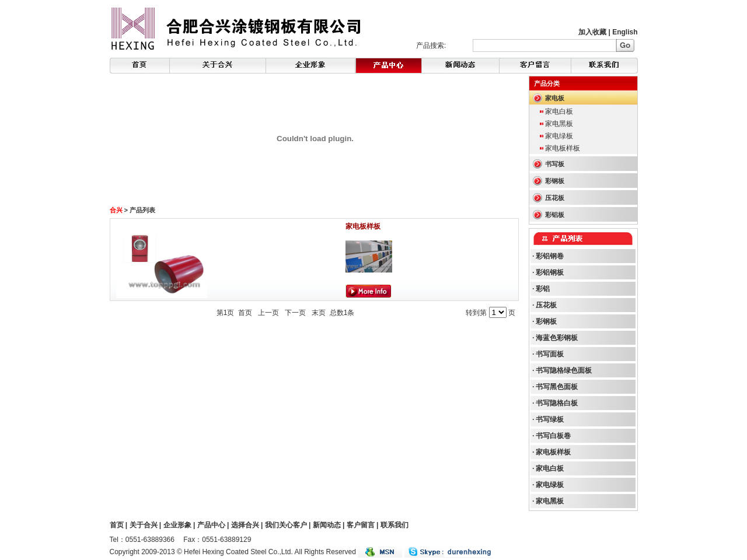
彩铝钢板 (550, 272)
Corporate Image (310, 66)
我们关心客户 (286, 525)
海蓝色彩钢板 (557, 338)
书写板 (555, 164)
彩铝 (543, 289)
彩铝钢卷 (550, 256)
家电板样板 (363, 226)
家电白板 (559, 111)
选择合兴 (245, 525)
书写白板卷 (553, 436)
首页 (117, 525)
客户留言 (361, 525)
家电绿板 (559, 136)
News (388, 66)
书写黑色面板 (557, 387)
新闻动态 (327, 525)
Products (460, 66)
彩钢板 (555, 181)
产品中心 (211, 525)
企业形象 (177, 525)
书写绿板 (550, 419)
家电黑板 (559, 124)
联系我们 (395, 525)
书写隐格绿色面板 (564, 370)
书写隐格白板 (557, 403)
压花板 (555, 198)
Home (140, 66)
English (625, 32)
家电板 (555, 98)
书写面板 (550, 354)
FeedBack (535, 66)
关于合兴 (144, 525)
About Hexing (218, 66)
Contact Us (605, 66)
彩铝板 (555, 215)
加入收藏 (592, 32)
